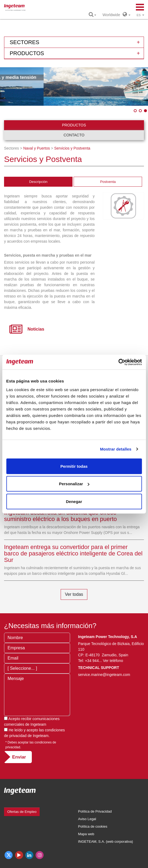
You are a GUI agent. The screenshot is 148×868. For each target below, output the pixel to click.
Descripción (38, 182)
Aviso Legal (87, 819)
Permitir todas (74, 466)
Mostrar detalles (116, 449)
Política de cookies (93, 826)
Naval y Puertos (37, 148)
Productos (74, 125)
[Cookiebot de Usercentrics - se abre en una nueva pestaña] (118, 362)
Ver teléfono (113, 661)
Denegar (74, 501)
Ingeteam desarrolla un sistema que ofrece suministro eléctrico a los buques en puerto (60, 516)
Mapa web (86, 834)
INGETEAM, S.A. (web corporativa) (106, 842)
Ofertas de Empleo (22, 812)
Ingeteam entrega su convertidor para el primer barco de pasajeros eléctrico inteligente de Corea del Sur (73, 553)
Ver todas (74, 594)
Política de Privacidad (95, 811)
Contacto (74, 135)
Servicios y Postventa (72, 148)
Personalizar (74, 484)
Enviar (19, 757)
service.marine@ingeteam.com (104, 675)
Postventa (108, 182)
